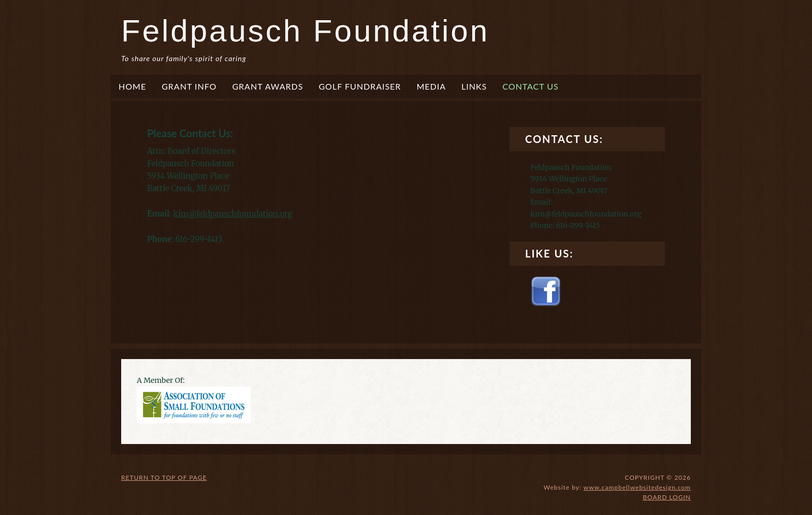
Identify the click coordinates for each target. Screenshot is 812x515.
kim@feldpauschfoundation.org (233, 214)
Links (474, 86)
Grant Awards (267, 86)
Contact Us (531, 86)
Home (132, 86)
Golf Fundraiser (360, 86)
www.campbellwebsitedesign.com (637, 487)
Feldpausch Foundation (305, 31)
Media (431, 86)
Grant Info (189, 86)
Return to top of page (164, 477)
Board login (667, 497)
